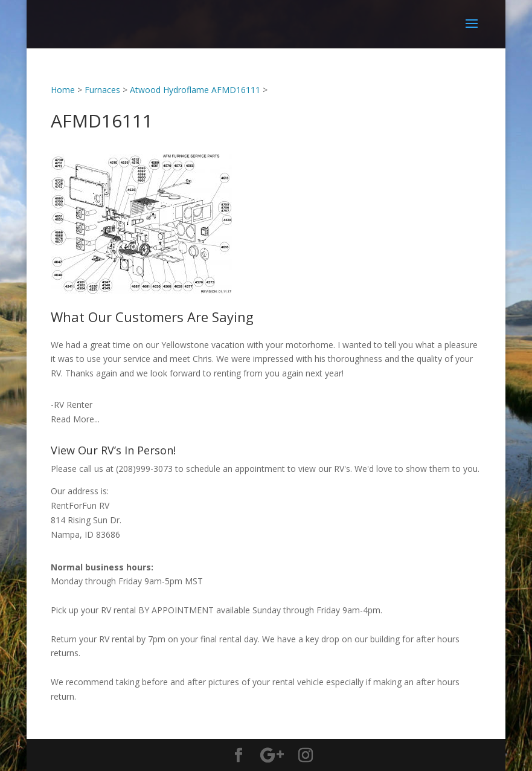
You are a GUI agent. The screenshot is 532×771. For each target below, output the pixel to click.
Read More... (75, 419)
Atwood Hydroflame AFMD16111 (195, 90)
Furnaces (102, 90)
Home (63, 90)
